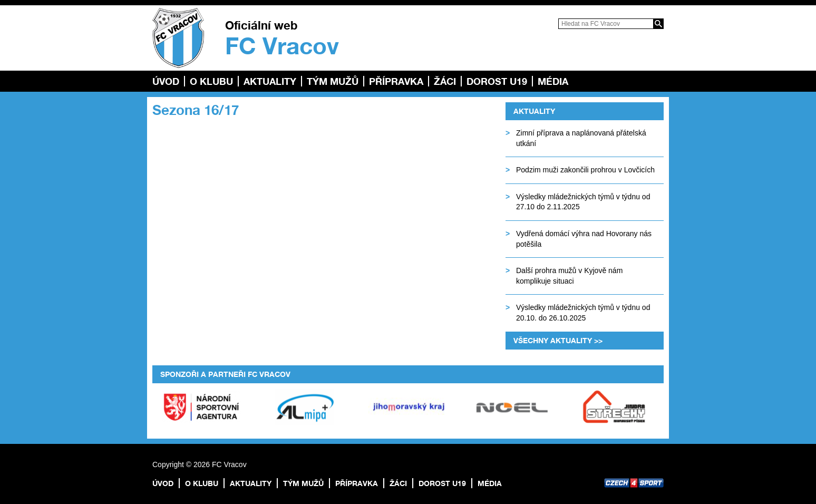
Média (553, 81)
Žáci (445, 81)
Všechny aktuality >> (558, 340)
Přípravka (396, 81)
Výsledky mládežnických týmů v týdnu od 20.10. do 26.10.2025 (583, 313)
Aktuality (270, 81)
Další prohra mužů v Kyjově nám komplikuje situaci (569, 276)
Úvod (166, 81)
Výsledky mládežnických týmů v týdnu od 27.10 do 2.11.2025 (583, 202)
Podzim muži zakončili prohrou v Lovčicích (585, 170)
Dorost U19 (497, 81)
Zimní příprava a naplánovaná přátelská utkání (581, 138)
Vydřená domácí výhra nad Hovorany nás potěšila (584, 239)
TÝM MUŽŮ (333, 81)
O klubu (211, 81)
